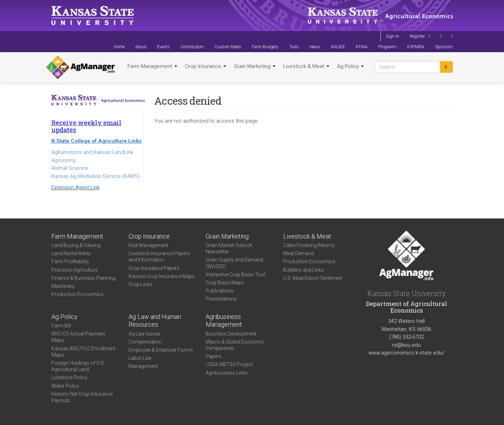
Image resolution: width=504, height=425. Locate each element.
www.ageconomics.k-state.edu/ (406, 353)
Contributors (192, 47)
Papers (214, 356)
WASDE (338, 47)
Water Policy (65, 386)
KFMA (362, 47)
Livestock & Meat (306, 66)
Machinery (63, 286)
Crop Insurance (206, 66)
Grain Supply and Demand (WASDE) (234, 263)
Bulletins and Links (304, 270)
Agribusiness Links (227, 373)
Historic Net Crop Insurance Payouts (82, 397)
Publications (220, 291)
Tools (294, 47)
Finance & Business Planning (83, 278)
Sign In (393, 36)
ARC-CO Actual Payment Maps (78, 337)
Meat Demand (298, 253)
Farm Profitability (70, 261)
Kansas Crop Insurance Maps (162, 276)
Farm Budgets (265, 47)
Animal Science (70, 168)
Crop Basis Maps (225, 283)
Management (143, 366)
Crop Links (140, 284)
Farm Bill (61, 326)
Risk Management (148, 245)
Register (417, 36)
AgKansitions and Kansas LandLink (92, 152)
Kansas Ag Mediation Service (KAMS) (96, 176)
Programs (387, 47)
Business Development (231, 334)
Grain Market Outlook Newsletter (229, 248)
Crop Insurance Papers (154, 268)
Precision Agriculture (74, 270)
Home (119, 47)
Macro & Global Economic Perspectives (235, 345)
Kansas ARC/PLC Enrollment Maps (83, 352)
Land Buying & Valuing (76, 245)
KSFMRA (416, 47)
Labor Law (140, 358)
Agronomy (64, 160)
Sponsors (444, 47)
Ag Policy (350, 66)
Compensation (145, 342)
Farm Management (152, 66)
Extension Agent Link (76, 187)
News (315, 47)
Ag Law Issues (145, 334)
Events (163, 47)
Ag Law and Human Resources (155, 321)
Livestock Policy (69, 377)
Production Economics (77, 294)
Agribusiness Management (224, 321)
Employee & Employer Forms (161, 350)
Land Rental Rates (71, 253)
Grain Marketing (255, 66)
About (141, 47)
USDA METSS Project (229, 364)
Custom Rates (228, 47)
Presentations (221, 299)
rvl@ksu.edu (406, 345)
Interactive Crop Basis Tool (235, 275)
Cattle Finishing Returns (309, 245)
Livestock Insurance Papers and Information (159, 257)
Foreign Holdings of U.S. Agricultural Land (78, 366)
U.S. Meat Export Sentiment (313, 278)
